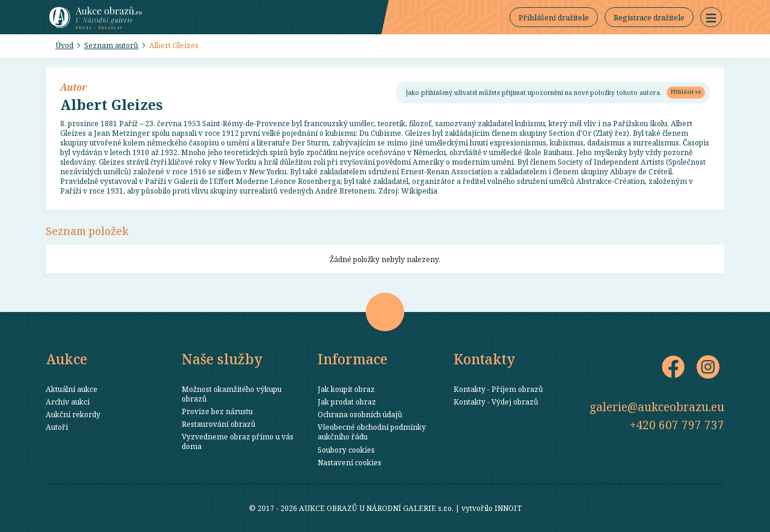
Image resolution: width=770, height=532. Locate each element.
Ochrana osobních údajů (360, 414)
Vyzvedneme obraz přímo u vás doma (238, 441)
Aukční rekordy (73, 414)
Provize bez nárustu (217, 411)
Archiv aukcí (68, 402)
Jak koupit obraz (346, 389)
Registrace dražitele (649, 17)
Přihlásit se (686, 92)
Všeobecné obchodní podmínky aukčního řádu (372, 432)
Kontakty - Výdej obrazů (496, 402)
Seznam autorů (111, 45)
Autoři (57, 427)
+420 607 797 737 (677, 425)
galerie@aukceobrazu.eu (657, 407)
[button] (711, 17)
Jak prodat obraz (347, 402)
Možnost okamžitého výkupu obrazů (232, 394)
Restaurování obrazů (219, 424)
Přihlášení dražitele (554, 17)
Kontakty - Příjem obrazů (498, 389)
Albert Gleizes (174, 45)
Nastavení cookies (350, 462)
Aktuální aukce (72, 389)
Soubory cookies (346, 450)
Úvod (64, 45)
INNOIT (508, 508)
